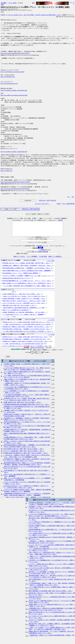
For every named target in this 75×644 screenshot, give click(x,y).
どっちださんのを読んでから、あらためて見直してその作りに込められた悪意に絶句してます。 (34, 15)
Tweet (2, 12)
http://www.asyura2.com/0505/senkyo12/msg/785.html (15, 53)
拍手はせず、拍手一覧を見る (48, 200)
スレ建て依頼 (43, 259)
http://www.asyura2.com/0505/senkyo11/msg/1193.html (15, 182)
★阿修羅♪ (4, 3)
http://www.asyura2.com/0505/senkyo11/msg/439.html (15, 189)
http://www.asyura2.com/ (37, 350)
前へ (73, 197)
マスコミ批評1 (12, 3)
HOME (59, 204)
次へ (71, 2)
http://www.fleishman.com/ (8, 77)
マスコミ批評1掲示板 (68, 204)
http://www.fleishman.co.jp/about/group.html (12, 72)
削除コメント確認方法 (55, 259)
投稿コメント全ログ (19, 259)
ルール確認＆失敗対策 (42, 255)
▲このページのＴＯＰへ (42, 204)
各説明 (60, 220)
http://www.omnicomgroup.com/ (9, 84)
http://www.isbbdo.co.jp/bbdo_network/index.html (14, 90)
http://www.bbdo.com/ (7, 171)
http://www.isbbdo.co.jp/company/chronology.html (14, 95)
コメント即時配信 (32, 259)
